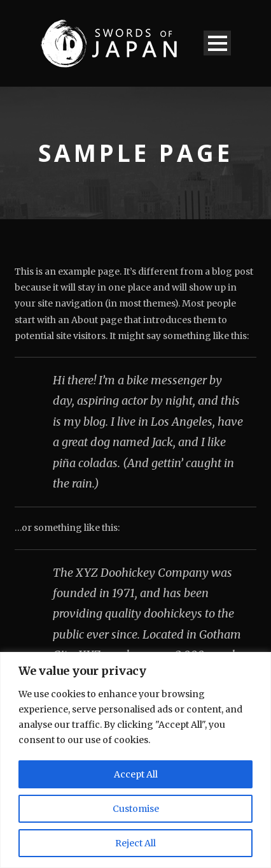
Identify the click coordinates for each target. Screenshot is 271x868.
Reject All (135, 843)
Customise (136, 809)
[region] (135, 760)
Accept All (136, 774)
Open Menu (217, 43)
